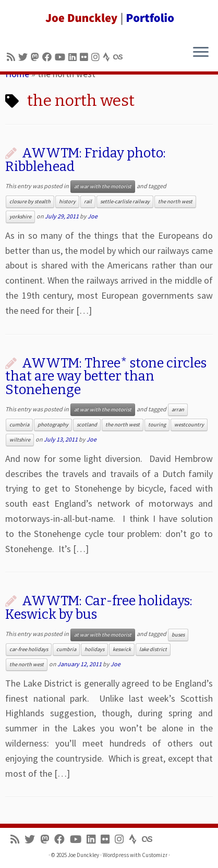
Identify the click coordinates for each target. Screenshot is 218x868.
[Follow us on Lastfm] (119, 57)
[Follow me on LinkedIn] (74, 57)
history (67, 201)
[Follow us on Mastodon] (37, 57)
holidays (94, 649)
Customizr (155, 855)
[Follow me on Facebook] (49, 57)
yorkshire (20, 217)
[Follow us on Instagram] (97, 57)
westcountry (189, 425)
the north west (175, 201)
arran (178, 409)
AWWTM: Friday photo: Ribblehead (86, 160)
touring (157, 425)
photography (53, 425)
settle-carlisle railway (125, 201)
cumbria (19, 425)
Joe (93, 216)
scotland (87, 425)
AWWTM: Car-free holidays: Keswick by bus (99, 608)
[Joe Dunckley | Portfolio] (109, 18)
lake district (153, 649)
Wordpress (116, 855)
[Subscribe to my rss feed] (13, 57)
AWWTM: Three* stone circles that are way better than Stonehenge (106, 376)
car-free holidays (29, 649)
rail (88, 201)
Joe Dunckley (83, 855)
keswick (122, 649)
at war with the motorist (103, 186)
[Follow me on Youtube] (62, 57)
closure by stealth (30, 201)
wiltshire (20, 440)
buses (178, 635)
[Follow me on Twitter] (25, 57)
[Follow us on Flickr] (86, 57)
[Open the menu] (201, 53)
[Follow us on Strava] (108, 57)
